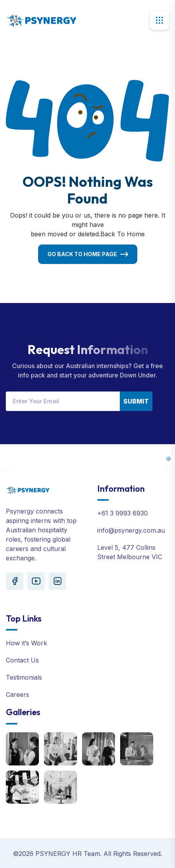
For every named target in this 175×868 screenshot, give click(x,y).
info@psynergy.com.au (131, 530)
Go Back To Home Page (82, 254)
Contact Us (22, 660)
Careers (17, 694)
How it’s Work (26, 643)
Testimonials (24, 677)
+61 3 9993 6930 (122, 513)
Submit (136, 401)
